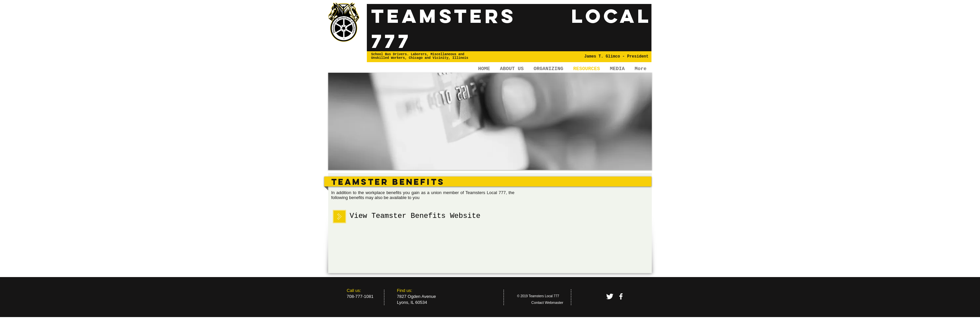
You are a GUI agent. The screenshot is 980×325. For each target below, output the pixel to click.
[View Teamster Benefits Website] (415, 217)
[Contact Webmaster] (547, 303)
